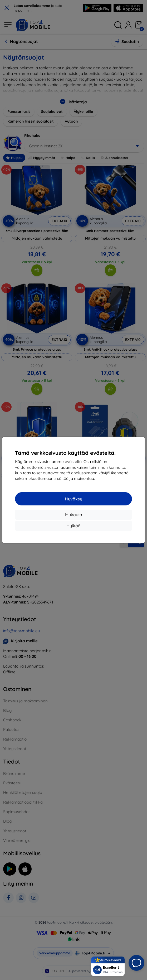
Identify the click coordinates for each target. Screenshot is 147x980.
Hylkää (73, 526)
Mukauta (74, 515)
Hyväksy (73, 499)
